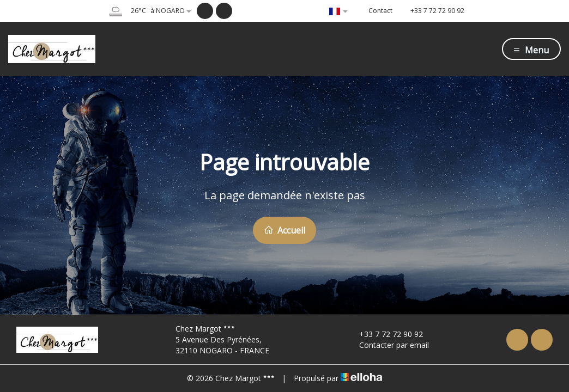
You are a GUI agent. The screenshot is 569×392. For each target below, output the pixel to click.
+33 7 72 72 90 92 (385, 334)
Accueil (284, 230)
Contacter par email (388, 345)
